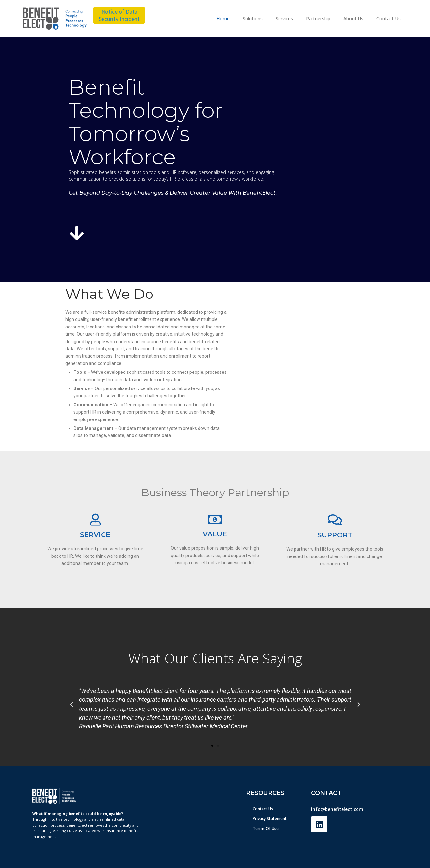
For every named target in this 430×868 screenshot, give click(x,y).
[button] (72, 705)
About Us (353, 18)
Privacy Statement (270, 819)
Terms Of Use (266, 828)
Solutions (253, 18)
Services (284, 18)
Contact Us (389, 18)
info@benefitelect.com (337, 809)
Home (223, 18)
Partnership (318, 18)
